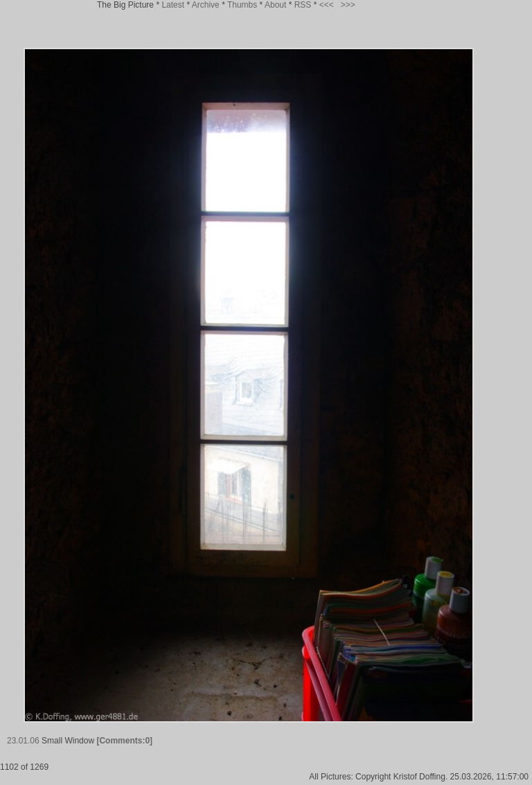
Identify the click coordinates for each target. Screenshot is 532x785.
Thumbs (242, 5)
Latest (173, 5)
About (275, 5)
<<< (327, 5)
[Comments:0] (124, 741)
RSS (303, 5)
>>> (348, 5)
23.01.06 (23, 741)
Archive (206, 5)
